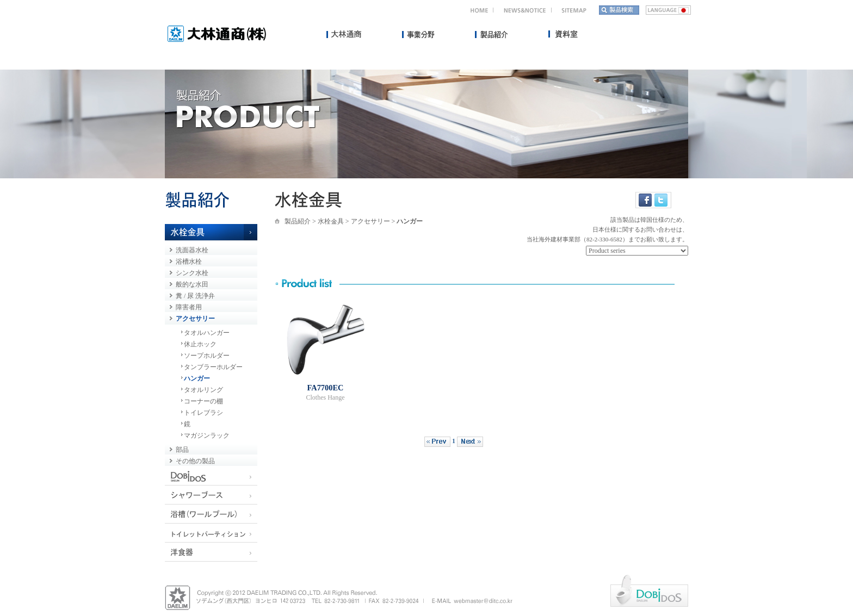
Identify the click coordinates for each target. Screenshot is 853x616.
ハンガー (197, 378)
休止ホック (200, 344)
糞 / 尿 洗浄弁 (195, 296)
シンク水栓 (192, 273)
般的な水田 (192, 284)
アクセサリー (195, 319)
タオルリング (203, 390)
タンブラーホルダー (213, 367)
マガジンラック (207, 435)
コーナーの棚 (203, 401)
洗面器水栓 (192, 250)
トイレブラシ (203, 413)
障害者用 (189, 307)
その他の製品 (195, 461)
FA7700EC (326, 388)
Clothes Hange (326, 397)
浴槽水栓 (189, 262)
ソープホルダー (207, 356)
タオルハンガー (207, 333)
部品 (182, 450)
